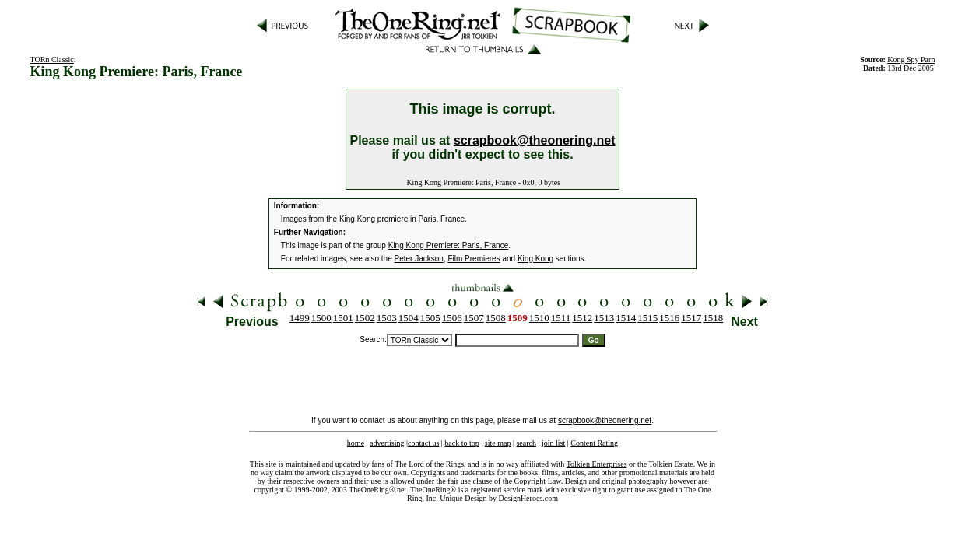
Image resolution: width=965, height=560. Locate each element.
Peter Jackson (419, 259)
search (526, 443)
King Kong (535, 259)
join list (553, 443)
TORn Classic (52, 59)
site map (498, 443)
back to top (461, 443)
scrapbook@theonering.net (535, 140)
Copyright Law (538, 481)
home (356, 443)
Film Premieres (474, 259)
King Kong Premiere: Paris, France (449, 245)
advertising (387, 443)
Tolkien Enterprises (597, 464)
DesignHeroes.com (528, 498)
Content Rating (594, 443)
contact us (423, 443)
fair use (459, 481)
